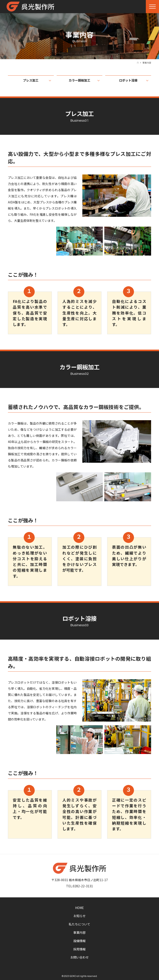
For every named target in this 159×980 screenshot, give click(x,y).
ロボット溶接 (128, 80)
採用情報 (79, 949)
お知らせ (79, 916)
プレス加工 (31, 80)
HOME (79, 908)
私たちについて (79, 924)
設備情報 (79, 941)
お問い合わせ (79, 957)
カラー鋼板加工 (79, 80)
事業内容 (79, 932)
